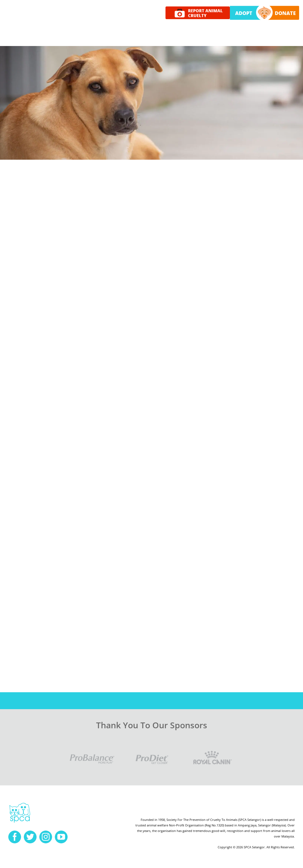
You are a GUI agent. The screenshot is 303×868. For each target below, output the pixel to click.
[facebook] (15, 837)
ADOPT (244, 13)
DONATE (285, 13)
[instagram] (46, 837)
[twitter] (30, 837)
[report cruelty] (198, 9)
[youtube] (61, 837)
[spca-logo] (20, 804)
